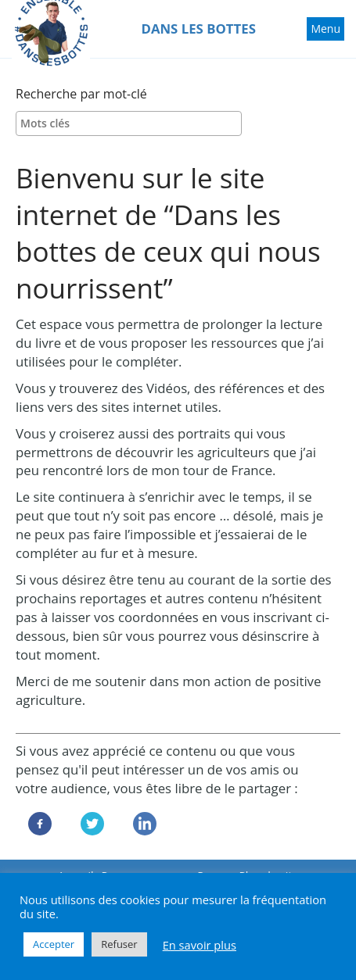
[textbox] (133, 123)
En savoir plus (200, 945)
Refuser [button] (119, 944)
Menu (327, 30)
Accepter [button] (54, 944)
